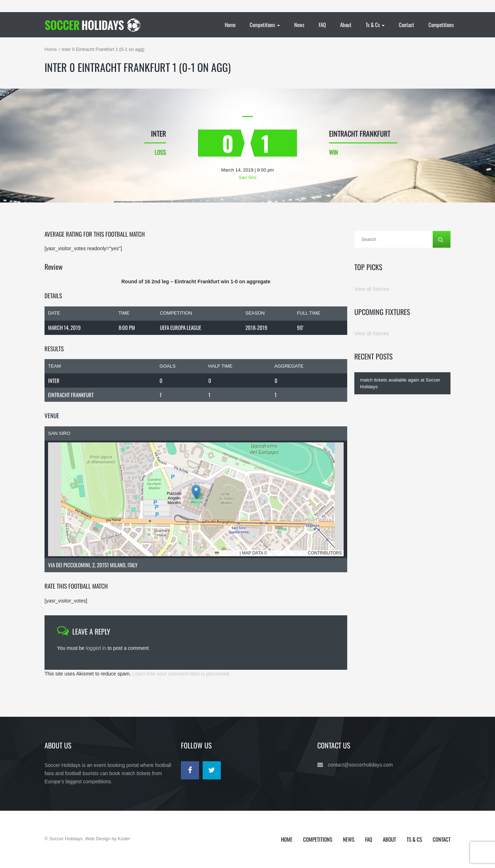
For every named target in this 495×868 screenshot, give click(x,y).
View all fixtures (372, 289)
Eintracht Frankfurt (71, 395)
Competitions (265, 25)
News (299, 25)
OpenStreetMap (288, 553)
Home (230, 25)
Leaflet (227, 553)
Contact (407, 25)
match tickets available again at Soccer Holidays (400, 383)
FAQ (322, 25)
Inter (54, 380)
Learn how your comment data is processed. (181, 674)
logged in (96, 648)
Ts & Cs (375, 25)
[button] (196, 492)
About (346, 25)
